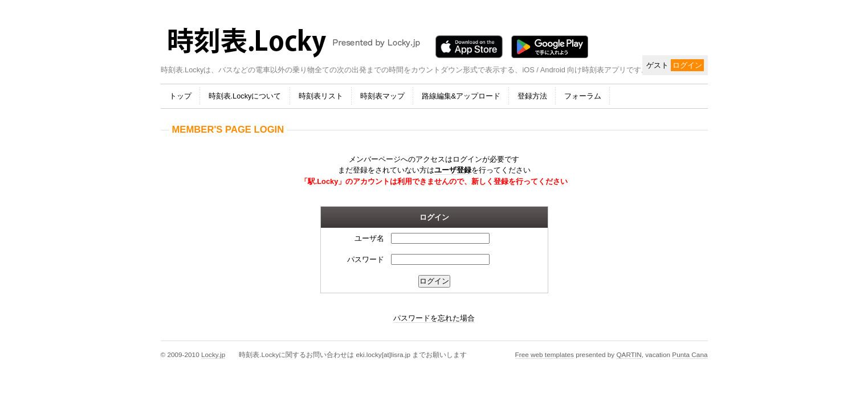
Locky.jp (213, 354)
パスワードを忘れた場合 (434, 318)
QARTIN (629, 354)
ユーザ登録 (453, 170)
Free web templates (545, 354)
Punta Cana (690, 354)
